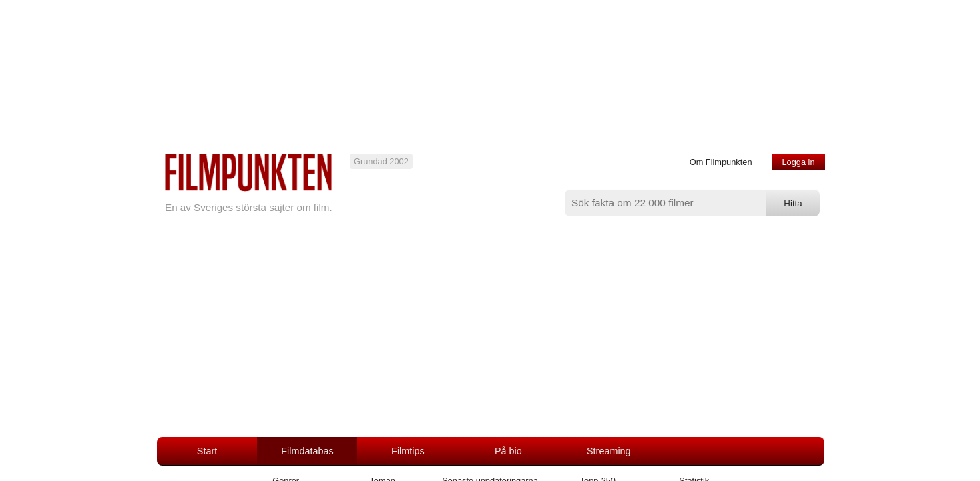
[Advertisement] (490, 337)
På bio (508, 451)
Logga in (798, 162)
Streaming (609, 451)
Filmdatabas (307, 451)
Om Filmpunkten (721, 162)
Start (207, 451)
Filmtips (408, 451)
